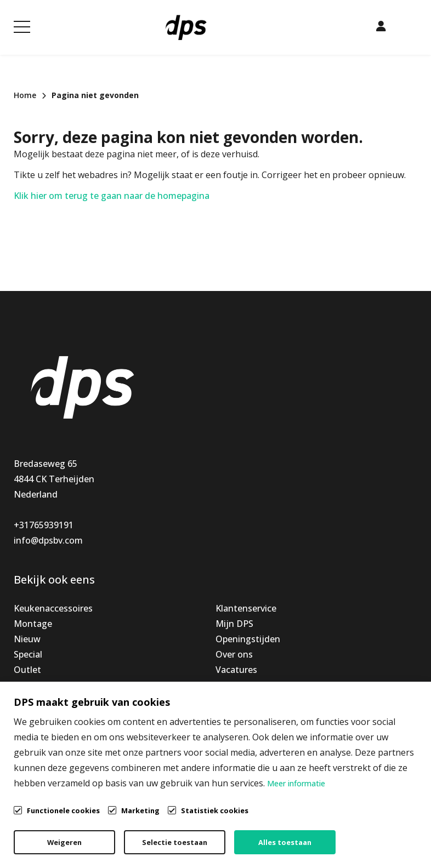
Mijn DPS (234, 624)
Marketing (140, 810)
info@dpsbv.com (48, 540)
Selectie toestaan (175, 842)
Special (28, 654)
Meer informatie (296, 783)
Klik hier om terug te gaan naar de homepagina (112, 196)
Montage (33, 624)
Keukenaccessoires (53, 608)
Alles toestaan (285, 842)
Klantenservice (246, 608)
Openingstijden (248, 639)
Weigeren (64, 842)
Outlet (27, 670)
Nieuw (27, 639)
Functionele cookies (63, 810)
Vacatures (236, 670)
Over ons (234, 654)
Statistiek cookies (215, 810)
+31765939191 (44, 525)
